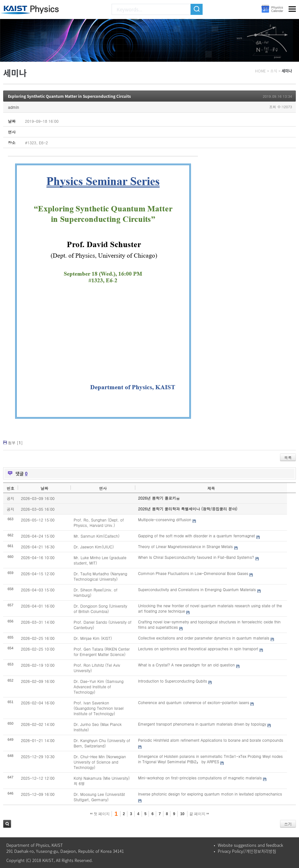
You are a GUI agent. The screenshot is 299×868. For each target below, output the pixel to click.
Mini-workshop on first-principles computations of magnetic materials (200, 778)
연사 (103, 488)
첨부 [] (15, 443)
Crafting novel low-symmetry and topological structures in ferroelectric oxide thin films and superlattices (209, 624)
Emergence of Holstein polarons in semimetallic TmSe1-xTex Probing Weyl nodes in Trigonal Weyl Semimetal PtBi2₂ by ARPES (211, 759)
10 (182, 814)
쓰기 (288, 824)
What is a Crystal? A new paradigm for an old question (186, 665)
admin (13, 107)
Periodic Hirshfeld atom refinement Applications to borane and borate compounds (211, 740)
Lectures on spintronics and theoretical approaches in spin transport (198, 649)
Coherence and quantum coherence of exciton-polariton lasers (194, 702)
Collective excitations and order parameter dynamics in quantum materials (204, 638)
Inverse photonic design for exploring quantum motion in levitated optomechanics (210, 794)
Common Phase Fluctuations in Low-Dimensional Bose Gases (193, 573)
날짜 (44, 488)
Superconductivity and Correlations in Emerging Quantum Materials (197, 589)
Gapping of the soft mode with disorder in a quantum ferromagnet (197, 536)
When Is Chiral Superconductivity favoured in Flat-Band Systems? (196, 557)
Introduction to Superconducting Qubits (173, 681)
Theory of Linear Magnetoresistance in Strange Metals (186, 546)
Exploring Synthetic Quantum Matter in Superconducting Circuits (69, 96)
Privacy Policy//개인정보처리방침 (247, 851)
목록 (288, 457)
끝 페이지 (199, 814)
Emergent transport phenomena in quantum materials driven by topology (202, 724)
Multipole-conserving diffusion (165, 519)
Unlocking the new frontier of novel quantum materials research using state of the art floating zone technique (210, 608)
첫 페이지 (100, 814)
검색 (7, 824)
